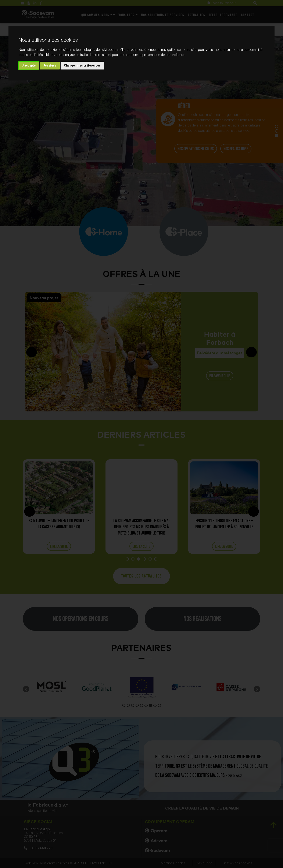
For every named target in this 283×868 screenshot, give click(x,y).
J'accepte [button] (29, 65)
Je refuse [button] (50, 65)
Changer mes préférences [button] (82, 65)
